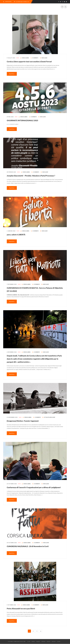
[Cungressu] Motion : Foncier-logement (25, 422)
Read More (12, 76)
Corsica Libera (25, 60)
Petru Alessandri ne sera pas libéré (23, 612)
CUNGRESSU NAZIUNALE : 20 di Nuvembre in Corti (31, 550)
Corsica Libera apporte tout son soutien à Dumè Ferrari (33, 64)
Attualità (47, 418)
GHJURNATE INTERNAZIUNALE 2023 (24, 122)
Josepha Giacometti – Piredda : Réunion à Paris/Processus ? (35, 177)
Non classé (44, 60)
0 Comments (35, 60)
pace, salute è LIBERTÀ (17, 236)
